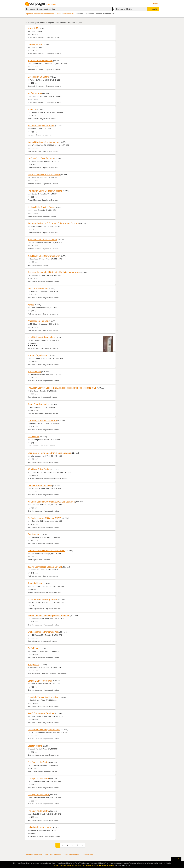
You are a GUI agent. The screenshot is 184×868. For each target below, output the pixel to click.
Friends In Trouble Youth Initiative (43, 697)
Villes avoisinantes (71, 854)
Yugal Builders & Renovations (41, 337)
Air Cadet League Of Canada (41, 126)
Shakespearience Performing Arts (43, 632)
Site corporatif (76, 865)
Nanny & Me (33, 28)
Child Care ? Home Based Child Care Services (49, 453)
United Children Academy (39, 827)
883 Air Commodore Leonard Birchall (45, 567)
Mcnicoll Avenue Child (38, 288)
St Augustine (33, 664)
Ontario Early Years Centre (40, 681)
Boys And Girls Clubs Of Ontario (42, 240)
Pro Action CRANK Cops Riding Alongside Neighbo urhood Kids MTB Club (62, 388)
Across (31, 305)
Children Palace (35, 44)
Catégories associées (33, 854)
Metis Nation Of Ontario (38, 77)
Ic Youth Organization (38, 355)
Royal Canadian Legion (38, 404)
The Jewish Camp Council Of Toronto (45, 191)
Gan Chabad (34, 534)
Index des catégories (53, 854)
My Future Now (35, 93)
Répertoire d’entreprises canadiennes (39, 14)
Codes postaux (88, 854)
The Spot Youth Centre (38, 762)
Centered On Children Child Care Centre (46, 551)
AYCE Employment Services (41, 713)
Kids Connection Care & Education (44, 174)
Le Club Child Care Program (41, 158)
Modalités (95, 865)
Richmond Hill (68, 14)
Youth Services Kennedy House (42, 599)
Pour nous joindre (65, 865)
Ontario (59, 14)
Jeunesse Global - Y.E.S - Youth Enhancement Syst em (53, 223)
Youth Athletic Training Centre (41, 207)
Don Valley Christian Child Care (42, 420)
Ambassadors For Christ (39, 321)
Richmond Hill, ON (124, 9)
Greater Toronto (35, 746)
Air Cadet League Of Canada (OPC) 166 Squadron (51, 502)
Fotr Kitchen (33, 437)
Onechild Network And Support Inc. (44, 142)
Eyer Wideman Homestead (40, 61)
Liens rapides (176, 859)
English (156, 4)
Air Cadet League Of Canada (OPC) (44, 518)
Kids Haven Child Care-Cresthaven (44, 256)
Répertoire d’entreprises (107, 865)
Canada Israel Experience (40, 485)
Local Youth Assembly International (44, 730)
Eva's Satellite (34, 371)
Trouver (153, 9)
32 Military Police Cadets (39, 469)
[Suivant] (83, 845)
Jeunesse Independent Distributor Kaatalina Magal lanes (54, 272)
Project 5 (32, 109)
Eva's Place (33, 648)
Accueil (56, 865)
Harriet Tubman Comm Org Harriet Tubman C (49, 616)
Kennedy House (35, 583)
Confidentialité (86, 865)
